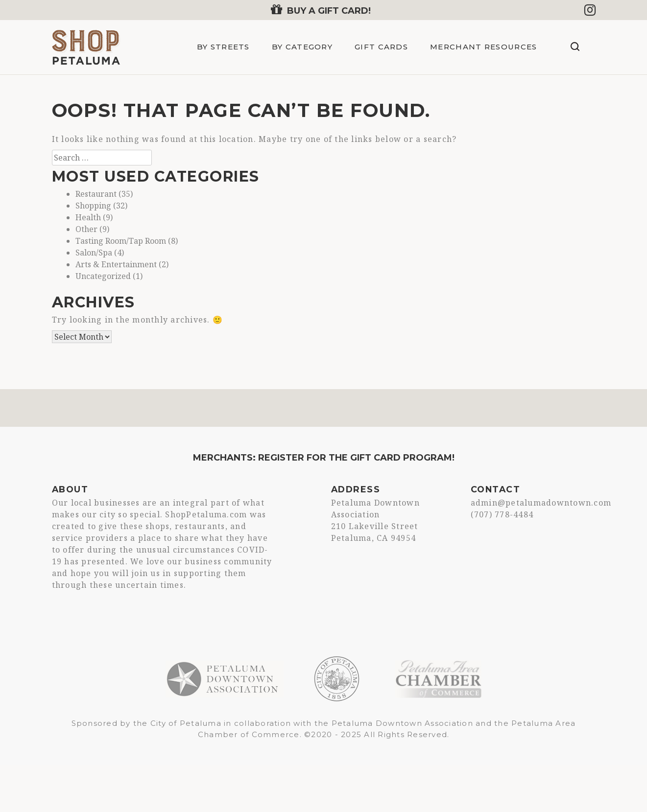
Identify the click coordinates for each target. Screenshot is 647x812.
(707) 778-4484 (502, 514)
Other (86, 229)
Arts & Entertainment (116, 264)
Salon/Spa (94, 253)
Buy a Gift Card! (321, 11)
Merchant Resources (483, 47)
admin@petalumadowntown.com (541, 503)
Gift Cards (381, 47)
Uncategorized (103, 276)
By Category (302, 47)
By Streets (223, 47)
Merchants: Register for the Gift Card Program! (324, 458)
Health (88, 217)
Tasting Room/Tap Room (121, 241)
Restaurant (96, 194)
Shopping (93, 206)
